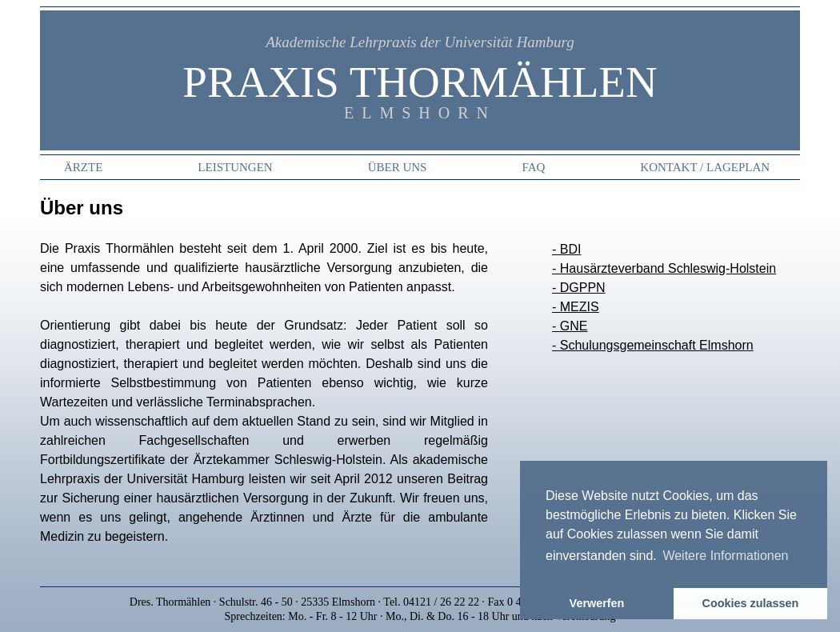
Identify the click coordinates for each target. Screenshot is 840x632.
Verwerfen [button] (597, 603)
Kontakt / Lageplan (705, 167)
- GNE (570, 326)
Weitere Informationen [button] (725, 556)
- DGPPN (579, 288)
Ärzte (83, 167)
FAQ (533, 167)
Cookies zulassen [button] (751, 603)
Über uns (398, 167)
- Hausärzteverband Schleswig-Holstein (664, 268)
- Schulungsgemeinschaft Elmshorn (653, 345)
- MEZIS (576, 307)
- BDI (566, 249)
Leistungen (235, 167)
